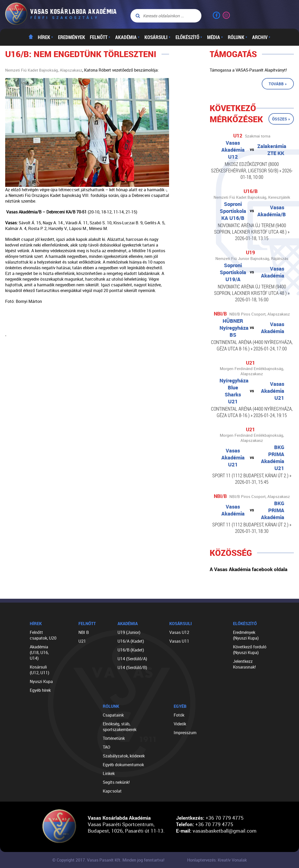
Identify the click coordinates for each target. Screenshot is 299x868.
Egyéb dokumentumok (123, 765)
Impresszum (185, 733)
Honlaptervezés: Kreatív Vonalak (217, 860)
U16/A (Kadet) (131, 641)
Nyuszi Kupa (41, 681)
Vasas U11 (179, 641)
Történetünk (114, 738)
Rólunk (238, 37)
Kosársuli (158, 37)
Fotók (179, 715)
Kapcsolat (112, 791)
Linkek (109, 773)
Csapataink (113, 715)
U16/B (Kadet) (131, 650)
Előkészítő (189, 37)
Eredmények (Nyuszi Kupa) (246, 635)
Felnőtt (100, 37)
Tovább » (278, 84)
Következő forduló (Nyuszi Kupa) (250, 650)
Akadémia (127, 37)
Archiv (261, 37)
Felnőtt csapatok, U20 (43, 635)
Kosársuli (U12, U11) (39, 670)
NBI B (84, 632)
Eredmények (72, 37)
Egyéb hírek (40, 690)
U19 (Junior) (129, 632)
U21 (82, 641)
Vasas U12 (179, 632)
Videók (180, 724)
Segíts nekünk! (116, 782)
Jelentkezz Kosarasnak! (244, 664)
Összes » (281, 119)
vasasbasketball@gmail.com (225, 831)
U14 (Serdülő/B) (132, 667)
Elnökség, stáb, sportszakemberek (120, 727)
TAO (107, 747)
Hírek (46, 37)
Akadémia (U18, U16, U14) (39, 652)
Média (215, 37)
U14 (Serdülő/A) (132, 659)
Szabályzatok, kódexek (124, 756)
